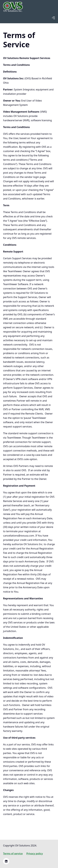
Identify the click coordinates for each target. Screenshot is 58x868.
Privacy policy (35, 854)
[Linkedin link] (6, 861)
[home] (13, 8)
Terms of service (13, 854)
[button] (53, 18)
